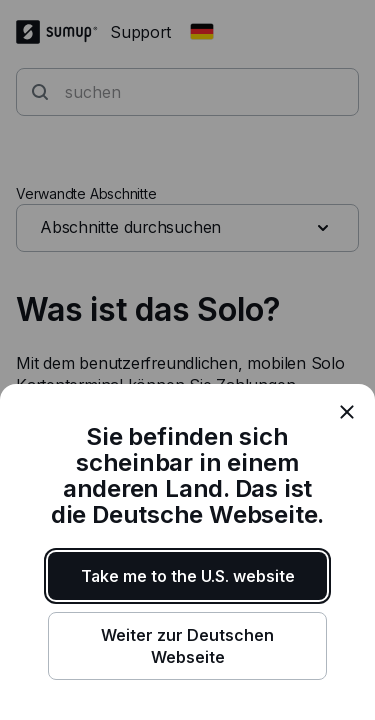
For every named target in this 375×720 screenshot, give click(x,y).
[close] (347, 412)
